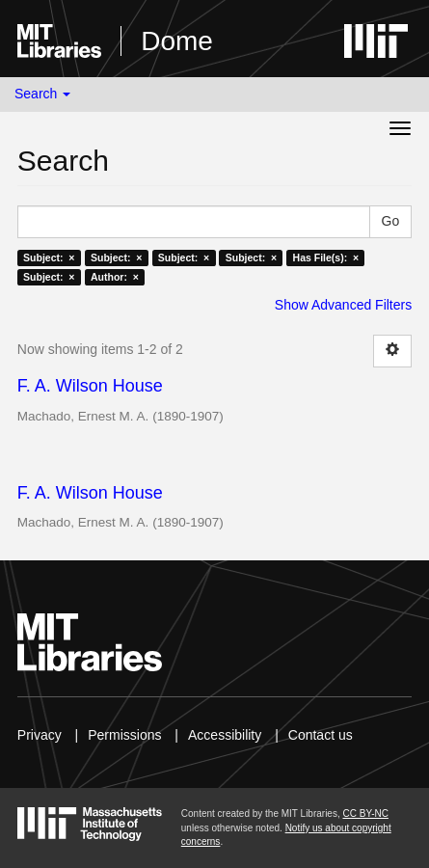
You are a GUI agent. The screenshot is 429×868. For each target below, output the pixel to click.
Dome (177, 41)
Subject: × (49, 258)
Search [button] (42, 94)
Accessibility (225, 735)
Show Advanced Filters (343, 305)
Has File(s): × (326, 258)
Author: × (115, 277)
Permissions (124, 735)
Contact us (321, 735)
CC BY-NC (365, 814)
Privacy (40, 735)
